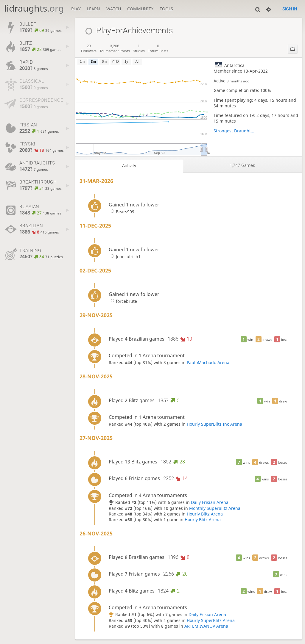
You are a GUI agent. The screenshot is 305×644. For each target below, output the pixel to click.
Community (140, 9)
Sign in (290, 9)
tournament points (115, 48)
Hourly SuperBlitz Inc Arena (214, 424)
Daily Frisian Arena (210, 502)
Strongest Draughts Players (235, 131)
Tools (166, 9)
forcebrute (123, 301)
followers (89, 48)
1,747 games (242, 165)
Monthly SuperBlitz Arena (215, 508)
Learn (94, 9)
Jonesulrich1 (125, 257)
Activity (129, 166)
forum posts (158, 48)
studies (139, 48)
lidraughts (34, 8)
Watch (114, 9)
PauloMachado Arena (208, 362)
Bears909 (122, 212)
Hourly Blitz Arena (205, 514)
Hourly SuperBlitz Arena (211, 620)
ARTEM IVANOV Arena (206, 626)
